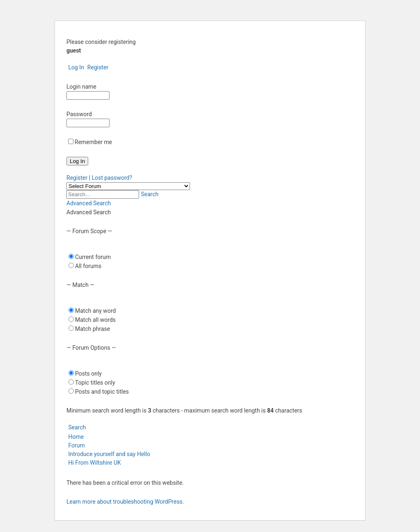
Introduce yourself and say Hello (109, 454)
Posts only (88, 374)
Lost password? (112, 178)
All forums (88, 266)
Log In (75, 67)
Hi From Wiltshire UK (94, 463)
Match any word (95, 311)
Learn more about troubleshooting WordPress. (125, 502)
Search (149, 194)
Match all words (95, 320)
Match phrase (92, 329)
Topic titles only (95, 383)
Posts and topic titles (102, 392)
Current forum (93, 257)
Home (75, 437)
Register (97, 67)
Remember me (93, 142)
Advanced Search (89, 203)
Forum (76, 445)
